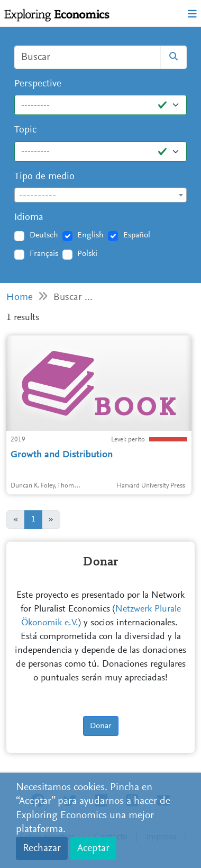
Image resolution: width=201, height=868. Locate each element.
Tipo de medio (44, 177)
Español (137, 235)
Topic (25, 130)
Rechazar (42, 848)
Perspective (38, 84)
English (90, 235)
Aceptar (93, 848)
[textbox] (100, 196)
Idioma (29, 218)
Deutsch (44, 235)
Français (44, 254)
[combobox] (100, 195)
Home (20, 298)
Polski (87, 254)
